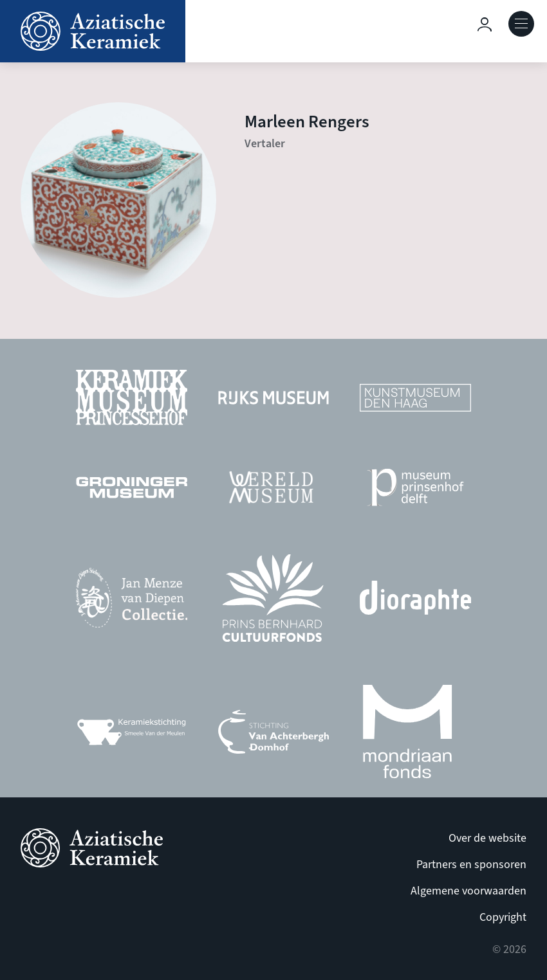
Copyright (503, 917)
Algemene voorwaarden (468, 891)
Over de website (487, 838)
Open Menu (521, 24)
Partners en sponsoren (471, 865)
